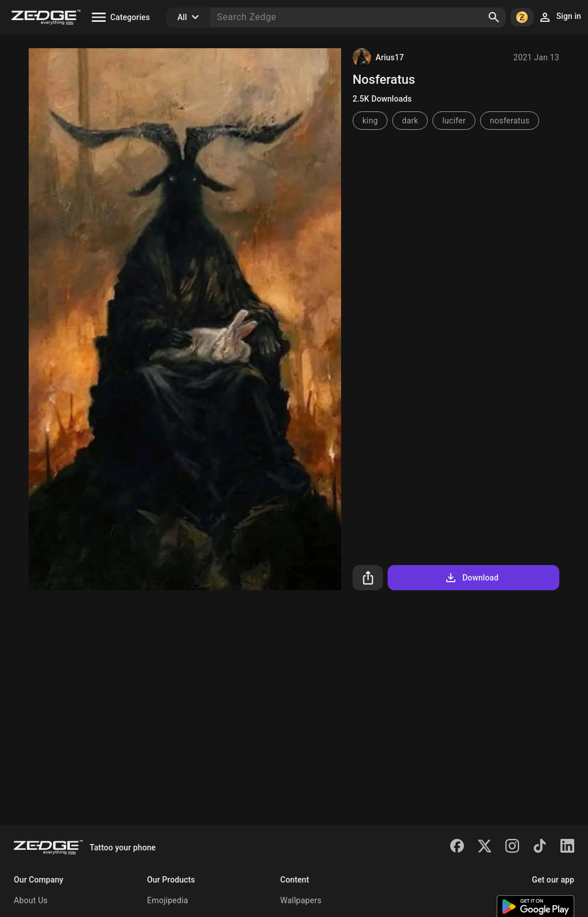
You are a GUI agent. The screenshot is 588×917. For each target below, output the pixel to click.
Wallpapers (301, 900)
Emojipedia (168, 900)
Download (471, 578)
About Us (31, 900)
